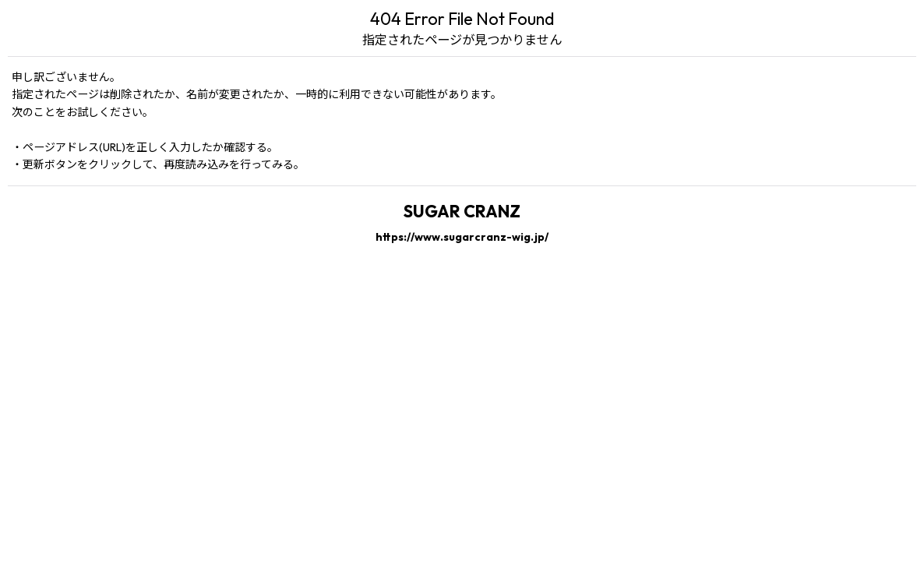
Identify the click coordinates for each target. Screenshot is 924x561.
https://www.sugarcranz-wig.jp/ (462, 237)
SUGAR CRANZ (462, 211)
